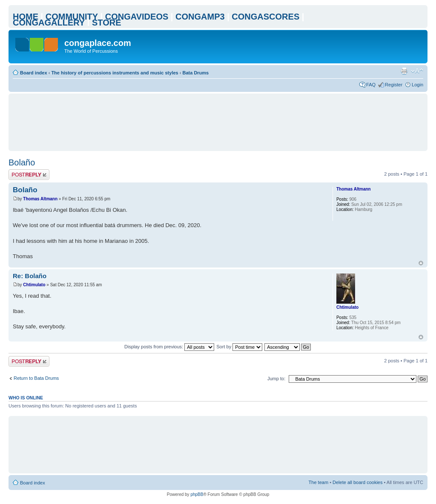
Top (421, 263)
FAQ (371, 85)
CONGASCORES (265, 17)
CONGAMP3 (200, 17)
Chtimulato (34, 285)
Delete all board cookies (357, 482)
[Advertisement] (218, 122)
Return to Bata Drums (36, 378)
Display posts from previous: (169, 347)
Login (417, 85)
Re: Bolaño (30, 276)
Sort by (239, 347)
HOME (26, 17)
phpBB (197, 494)
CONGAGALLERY (49, 23)
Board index (34, 73)
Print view (404, 71)
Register (394, 85)
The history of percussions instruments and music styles (115, 73)
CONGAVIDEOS (137, 17)
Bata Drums (195, 73)
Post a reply (29, 175)
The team (318, 482)
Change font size (417, 71)
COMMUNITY (72, 17)
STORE (107, 23)
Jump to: (276, 379)
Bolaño (22, 162)
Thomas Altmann (40, 199)
